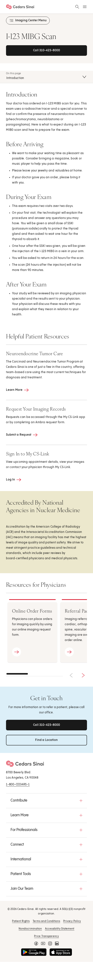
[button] (46, 801)
